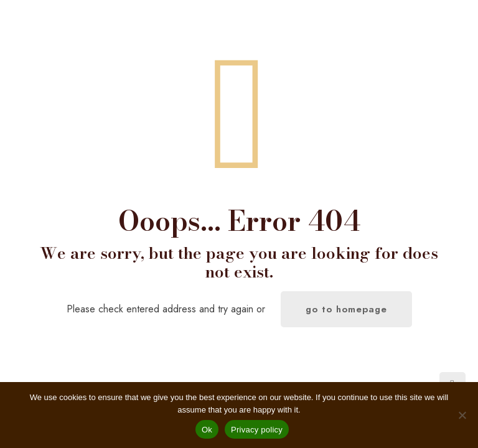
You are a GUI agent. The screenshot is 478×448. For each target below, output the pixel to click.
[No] (462, 415)
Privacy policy (257, 430)
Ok (207, 430)
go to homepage (346, 309)
